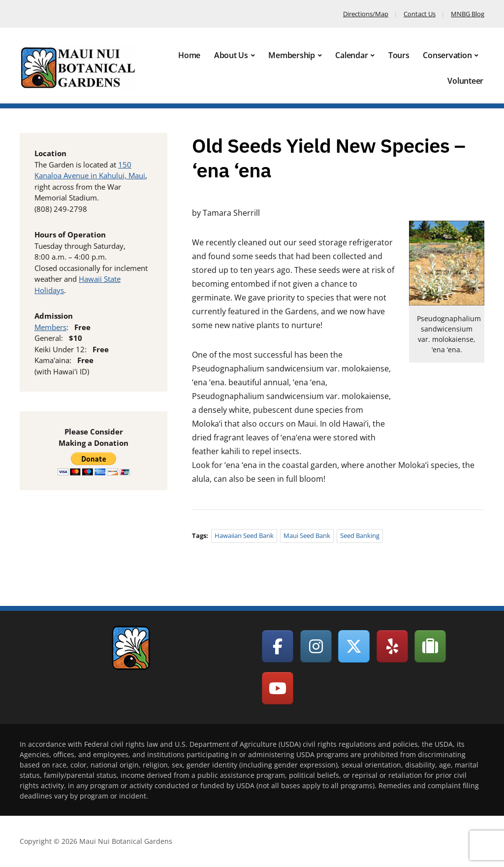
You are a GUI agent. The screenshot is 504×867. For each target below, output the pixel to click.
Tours (399, 55)
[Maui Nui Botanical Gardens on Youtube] (278, 688)
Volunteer (465, 81)
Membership (292, 55)
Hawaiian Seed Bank (244, 535)
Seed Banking (360, 535)
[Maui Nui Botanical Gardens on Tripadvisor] (430, 646)
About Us (231, 55)
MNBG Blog (468, 14)
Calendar (351, 55)
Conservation (447, 55)
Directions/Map (366, 14)
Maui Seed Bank (307, 535)
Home (189, 55)
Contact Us (420, 14)
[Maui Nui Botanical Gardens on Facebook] (278, 646)
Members (50, 327)
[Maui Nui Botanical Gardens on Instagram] (316, 646)
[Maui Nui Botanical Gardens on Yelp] (392, 646)
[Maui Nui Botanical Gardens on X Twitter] (354, 646)
